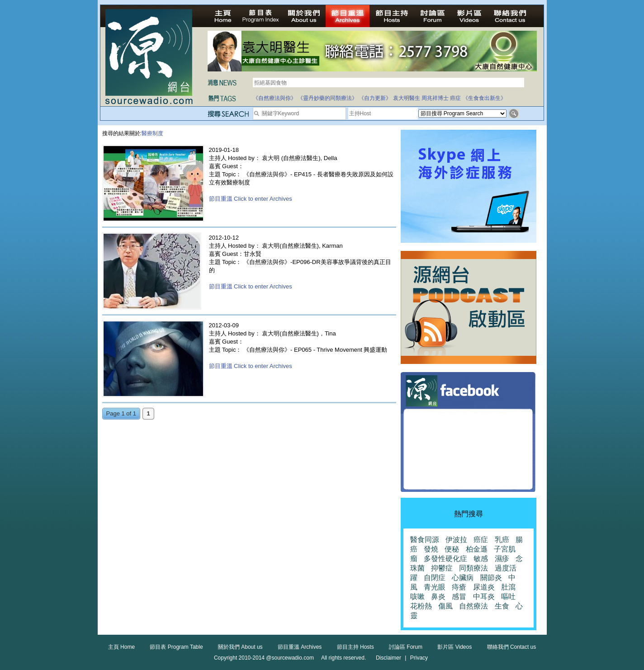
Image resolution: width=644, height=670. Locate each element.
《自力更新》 (375, 98)
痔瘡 (459, 587)
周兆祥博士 (435, 98)
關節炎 (491, 578)
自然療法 (474, 606)
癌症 (455, 98)
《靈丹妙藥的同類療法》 (327, 98)
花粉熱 (421, 606)
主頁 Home (121, 647)
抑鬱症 (442, 568)
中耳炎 (484, 597)
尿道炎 (484, 587)
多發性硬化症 (445, 559)
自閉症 (435, 578)
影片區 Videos (455, 647)
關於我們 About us (240, 647)
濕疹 (502, 559)
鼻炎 (438, 597)
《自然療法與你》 (275, 98)
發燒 (431, 549)
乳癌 (502, 540)
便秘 (452, 549)
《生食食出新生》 (484, 98)
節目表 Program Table (176, 647)
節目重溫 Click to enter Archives (251, 199)
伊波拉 (456, 540)
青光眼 (435, 587)
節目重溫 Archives (300, 647)
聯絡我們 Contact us (512, 647)
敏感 (481, 559)
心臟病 (463, 578)
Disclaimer (388, 658)
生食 (502, 606)
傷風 (445, 606)
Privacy (419, 658)
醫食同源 (425, 540)
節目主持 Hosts (355, 647)
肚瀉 (508, 587)
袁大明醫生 (407, 98)
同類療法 (474, 568)
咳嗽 (417, 597)
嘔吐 (508, 597)
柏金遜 (477, 549)
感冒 (459, 597)
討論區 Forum (406, 647)
